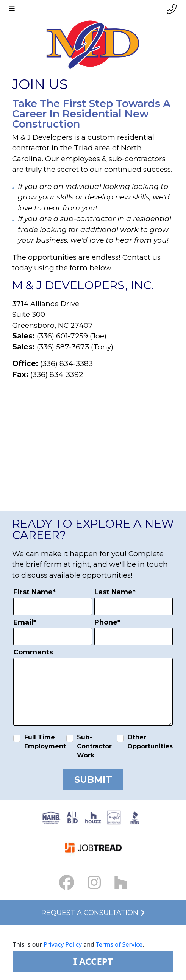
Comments (33, 652)
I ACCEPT (93, 961)
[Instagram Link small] (94, 883)
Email (25, 622)
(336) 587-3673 (63, 347)
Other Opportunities (150, 742)
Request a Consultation (93, 913)
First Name (34, 592)
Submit (93, 780)
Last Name (115, 592)
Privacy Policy (63, 944)
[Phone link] (172, 9)
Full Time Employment (45, 742)
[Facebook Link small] (67, 883)
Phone (107, 622)
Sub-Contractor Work (94, 746)
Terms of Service (119, 944)
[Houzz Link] (121, 883)
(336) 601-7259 (62, 336)
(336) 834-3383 (66, 364)
